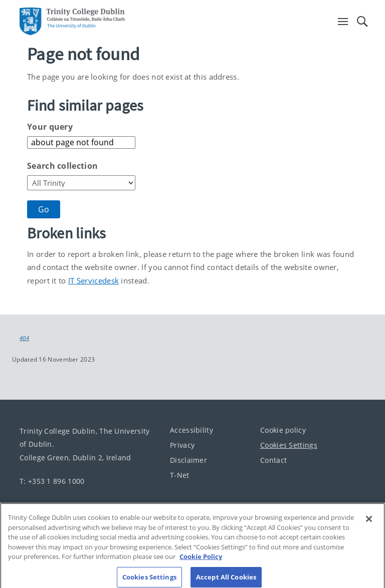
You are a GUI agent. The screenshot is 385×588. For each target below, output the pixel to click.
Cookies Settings (289, 445)
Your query (50, 127)
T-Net (180, 475)
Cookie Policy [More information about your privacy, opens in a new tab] (201, 563)
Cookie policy (283, 430)
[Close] (369, 525)
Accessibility (191, 430)
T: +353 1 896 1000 (52, 481)
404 (24, 338)
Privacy (182, 445)
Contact (273, 460)
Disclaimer (188, 460)
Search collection (62, 166)
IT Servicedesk (93, 280)
